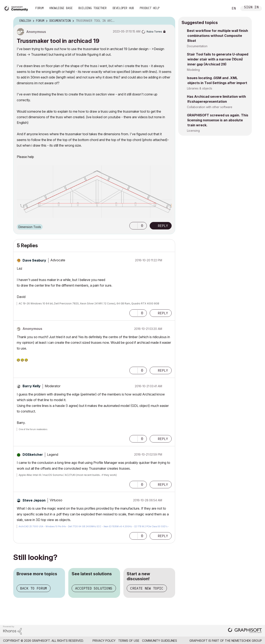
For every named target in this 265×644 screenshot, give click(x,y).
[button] (134, 226)
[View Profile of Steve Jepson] (34, 500)
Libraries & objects (200, 88)
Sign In (251, 8)
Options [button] (169, 21)
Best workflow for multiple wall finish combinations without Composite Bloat (217, 36)
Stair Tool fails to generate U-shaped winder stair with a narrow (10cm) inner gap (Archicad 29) (218, 59)
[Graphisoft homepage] (245, 631)
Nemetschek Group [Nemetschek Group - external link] (247, 641)
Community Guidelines (160, 641)
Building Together (93, 8)
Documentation (197, 46)
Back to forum (34, 588)
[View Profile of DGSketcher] (33, 455)
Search (221, 8)
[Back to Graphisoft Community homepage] (17, 8)
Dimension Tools (30, 227)
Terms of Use (129, 641)
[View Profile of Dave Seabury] (34, 260)
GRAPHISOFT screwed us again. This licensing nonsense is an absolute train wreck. (218, 120)
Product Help (150, 8)
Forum (40, 8)
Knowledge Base (61, 8)
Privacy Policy (104, 641)
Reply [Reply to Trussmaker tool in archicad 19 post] (163, 226)
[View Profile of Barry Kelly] (32, 386)
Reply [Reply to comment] (163, 313)
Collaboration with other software (210, 107)
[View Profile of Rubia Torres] (154, 32)
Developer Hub (123, 8)
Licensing (193, 131)
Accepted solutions (94, 588)
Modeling (193, 70)
